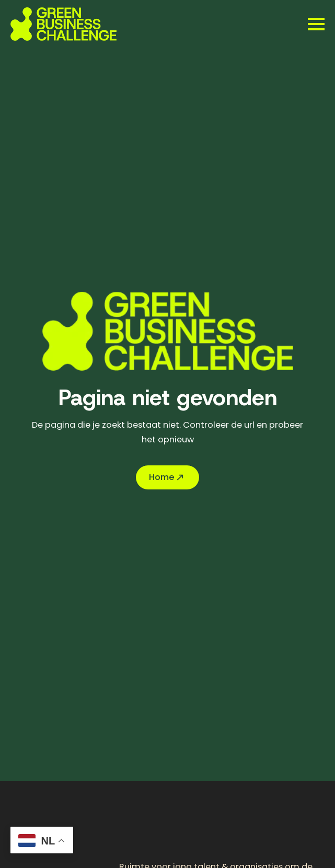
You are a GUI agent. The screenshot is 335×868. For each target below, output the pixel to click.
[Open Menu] (316, 24)
